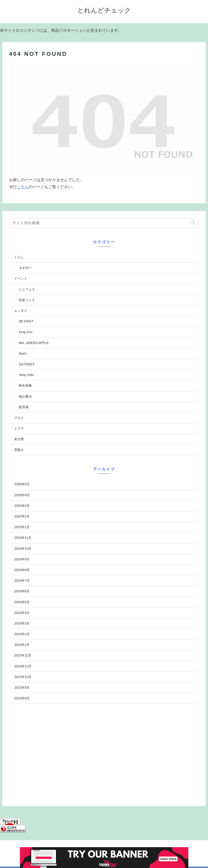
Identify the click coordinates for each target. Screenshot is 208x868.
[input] (104, 223)
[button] (194, 223)
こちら (23, 187)
